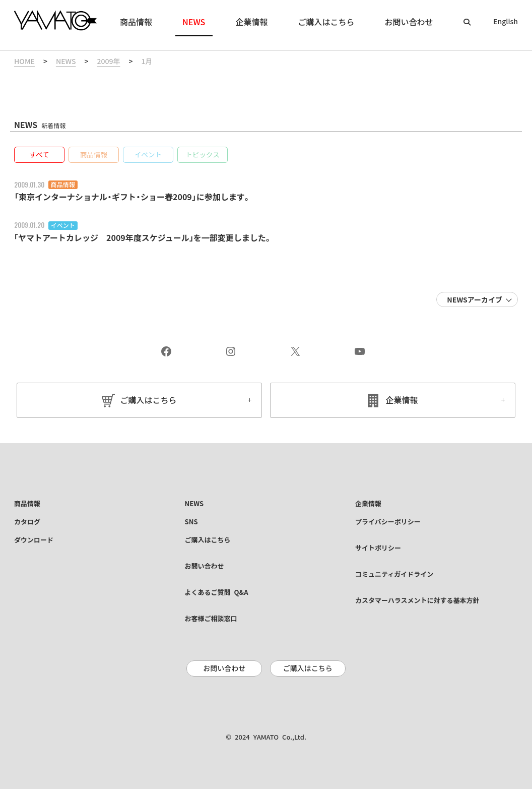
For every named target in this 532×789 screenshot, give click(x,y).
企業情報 (402, 400)
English (506, 22)
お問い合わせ (224, 669)
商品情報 (63, 185)
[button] (39, 155)
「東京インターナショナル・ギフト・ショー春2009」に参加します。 (132, 197)
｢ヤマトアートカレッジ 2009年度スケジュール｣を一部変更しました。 (143, 238)
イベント (63, 225)
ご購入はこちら (148, 400)
